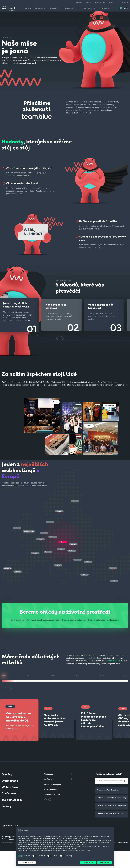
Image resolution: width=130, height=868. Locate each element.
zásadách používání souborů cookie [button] (77, 838)
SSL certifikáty (12, 800)
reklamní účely (22, 844)
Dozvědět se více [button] (27, 862)
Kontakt (111, 2)
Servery (7, 806)
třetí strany (45, 840)
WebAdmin (79, 2)
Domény (7, 775)
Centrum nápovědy (100, 2)
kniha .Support (114, 661)
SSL (78, 8)
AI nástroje (9, 794)
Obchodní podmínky (7, 843)
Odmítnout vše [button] (88, 862)
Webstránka (10, 787)
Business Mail (68, 8)
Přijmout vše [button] (105, 862)
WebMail (88, 2)
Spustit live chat (123, 843)
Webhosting (10, 781)
